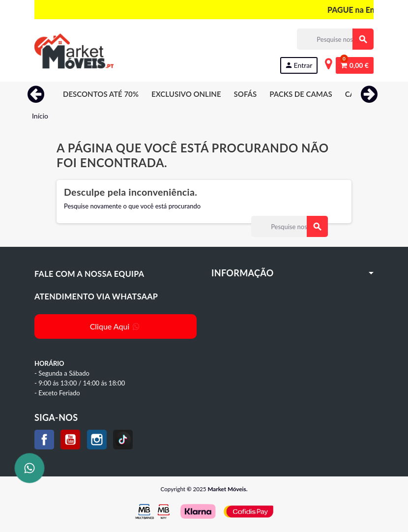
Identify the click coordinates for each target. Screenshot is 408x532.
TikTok (123, 440)
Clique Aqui (116, 326)
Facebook (44, 440)
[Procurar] (335, 39)
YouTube (70, 440)
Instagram (97, 440)
